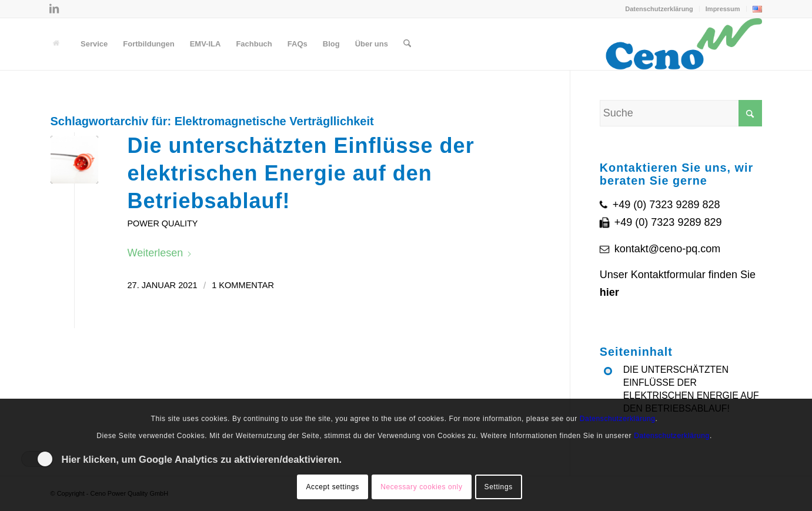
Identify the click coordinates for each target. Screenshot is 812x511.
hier (609, 292)
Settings (499, 487)
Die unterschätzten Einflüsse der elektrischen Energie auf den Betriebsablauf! (301, 173)
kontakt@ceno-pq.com (667, 249)
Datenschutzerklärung (659, 9)
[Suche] (407, 44)
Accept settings (332, 487)
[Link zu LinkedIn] (54, 9)
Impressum (723, 9)
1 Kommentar (243, 285)
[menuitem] (659, 9)
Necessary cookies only (421, 487)
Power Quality (163, 223)
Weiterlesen (160, 253)
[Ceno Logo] (684, 44)
